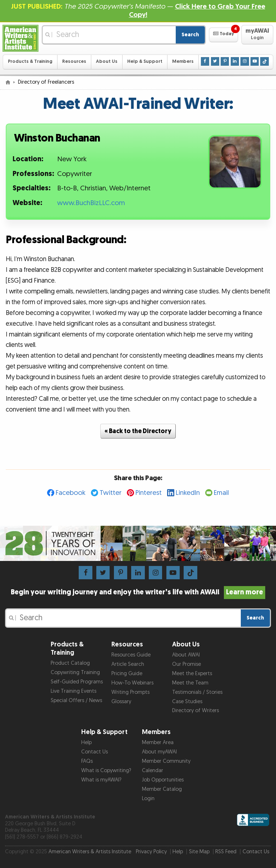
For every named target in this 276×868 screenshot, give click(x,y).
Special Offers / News (76, 700)
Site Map (199, 852)
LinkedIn (188, 493)
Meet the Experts (192, 674)
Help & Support (145, 62)
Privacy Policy (151, 852)
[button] (223, 35)
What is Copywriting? (106, 770)
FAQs (87, 761)
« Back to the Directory (138, 431)
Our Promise (187, 664)
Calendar (153, 770)
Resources (74, 62)
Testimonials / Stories (197, 692)
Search (190, 35)
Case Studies (187, 702)
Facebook (71, 493)
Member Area (158, 742)
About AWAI (186, 655)
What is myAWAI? (101, 780)
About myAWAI (159, 752)
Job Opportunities (163, 780)
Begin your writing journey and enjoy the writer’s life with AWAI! (138, 592)
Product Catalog (70, 663)
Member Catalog (162, 789)
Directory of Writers (195, 711)
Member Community (166, 761)
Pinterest (149, 493)
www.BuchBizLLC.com (91, 203)
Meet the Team (190, 683)
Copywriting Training (75, 672)
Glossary (121, 702)
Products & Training (30, 62)
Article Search (128, 664)
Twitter (111, 493)
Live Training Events (73, 691)
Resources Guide (131, 655)
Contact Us (95, 752)
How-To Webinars (132, 683)
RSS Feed (226, 852)
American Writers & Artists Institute (90, 852)
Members (183, 62)
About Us (107, 62)
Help (86, 742)
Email (221, 493)
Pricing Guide (127, 674)
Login (148, 799)
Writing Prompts (130, 692)
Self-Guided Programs (77, 682)
